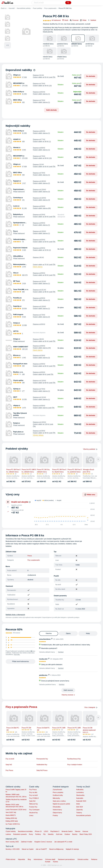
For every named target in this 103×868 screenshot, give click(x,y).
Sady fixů (9, 765)
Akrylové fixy (33, 813)
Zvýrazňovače (57, 790)
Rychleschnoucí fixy (74, 759)
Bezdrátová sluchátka (25, 831)
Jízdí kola (59, 834)
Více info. (17, 655)
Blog (29, 859)
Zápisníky (80, 810)
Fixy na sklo (33, 792)
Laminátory (80, 792)
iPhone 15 (38, 831)
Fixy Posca (9, 770)
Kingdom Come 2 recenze (43, 842)
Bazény (75, 834)
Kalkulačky (80, 790)
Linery (31, 815)
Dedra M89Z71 (11, 815)
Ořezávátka (57, 807)
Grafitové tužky (58, 795)
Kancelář (12, 8)
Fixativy (55, 815)
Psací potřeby (37, 8)
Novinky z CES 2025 (13, 849)
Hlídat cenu (90, 495)
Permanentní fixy (42, 759)
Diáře (78, 804)
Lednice (8, 834)
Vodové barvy (57, 810)
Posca (30, 556)
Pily (44, 834)
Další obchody (51, 110)
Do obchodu (91, 76)
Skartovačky (80, 795)
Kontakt (48, 862)
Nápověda (21, 859)
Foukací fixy (33, 807)
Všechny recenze (67, 695)
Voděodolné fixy (42, 765)
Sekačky (51, 834)
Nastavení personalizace (66, 859)
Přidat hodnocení (19, 192)
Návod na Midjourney (56, 849)
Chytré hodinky (11, 831)
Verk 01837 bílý (11, 812)
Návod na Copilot (28, 849)
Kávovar (85, 831)
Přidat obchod (10, 859)
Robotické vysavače (20, 834)
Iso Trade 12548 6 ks (13, 824)
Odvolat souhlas (83, 859)
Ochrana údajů (50, 859)
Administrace (38, 859)
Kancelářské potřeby (24, 8)
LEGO (46, 831)
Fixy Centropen (34, 810)
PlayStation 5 (55, 831)
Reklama (94, 859)
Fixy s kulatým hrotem (75, 765)
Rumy (31, 834)
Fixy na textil (10, 759)
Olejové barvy (57, 813)
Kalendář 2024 (81, 801)
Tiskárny (79, 813)
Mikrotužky (56, 798)
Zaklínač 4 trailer (27, 842)
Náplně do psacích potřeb (61, 804)
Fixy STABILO (34, 798)
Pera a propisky (58, 792)
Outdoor (67, 834)
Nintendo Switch (67, 831)
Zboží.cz (4, 8)
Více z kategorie (91, 707)
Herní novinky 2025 (12, 842)
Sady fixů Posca (42, 770)
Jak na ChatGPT (41, 849)
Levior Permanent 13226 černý (16, 810)
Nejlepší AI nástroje (72, 849)
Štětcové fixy (33, 804)
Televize (78, 831)
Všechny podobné (90, 449)
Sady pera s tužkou (59, 801)
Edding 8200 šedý (12, 821)
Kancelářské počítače (84, 815)
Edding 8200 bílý (11, 818)
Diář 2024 (80, 807)
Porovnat (74, 20)
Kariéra (56, 862)
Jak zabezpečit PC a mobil (63, 842)
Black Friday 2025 (86, 834)
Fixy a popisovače (50, 8)
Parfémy (38, 834)
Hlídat (83, 20)
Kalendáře (80, 798)
